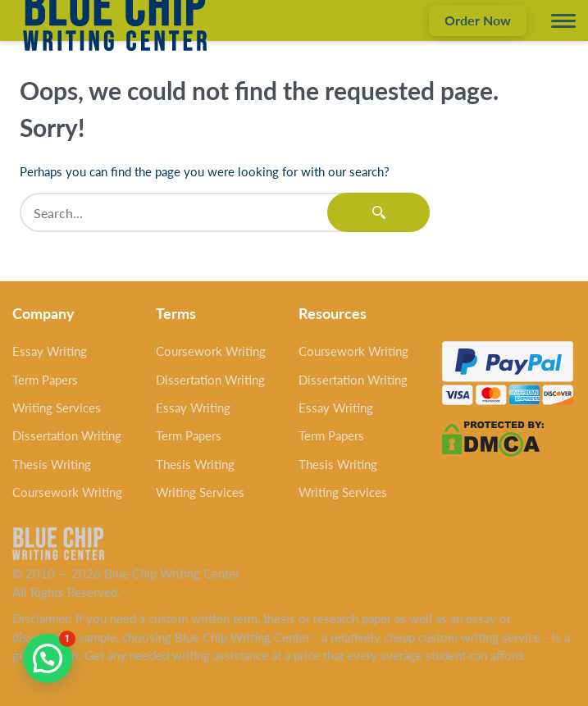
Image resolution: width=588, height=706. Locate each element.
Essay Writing (50, 351)
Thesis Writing (52, 464)
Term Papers (45, 380)
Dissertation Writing (67, 435)
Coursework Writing (67, 492)
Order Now (478, 20)
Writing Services (57, 408)
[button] (48, 658)
